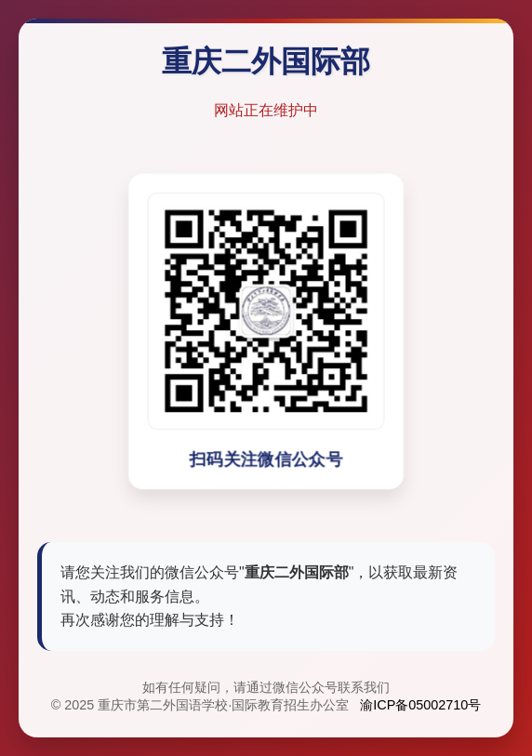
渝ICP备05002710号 (420, 706)
